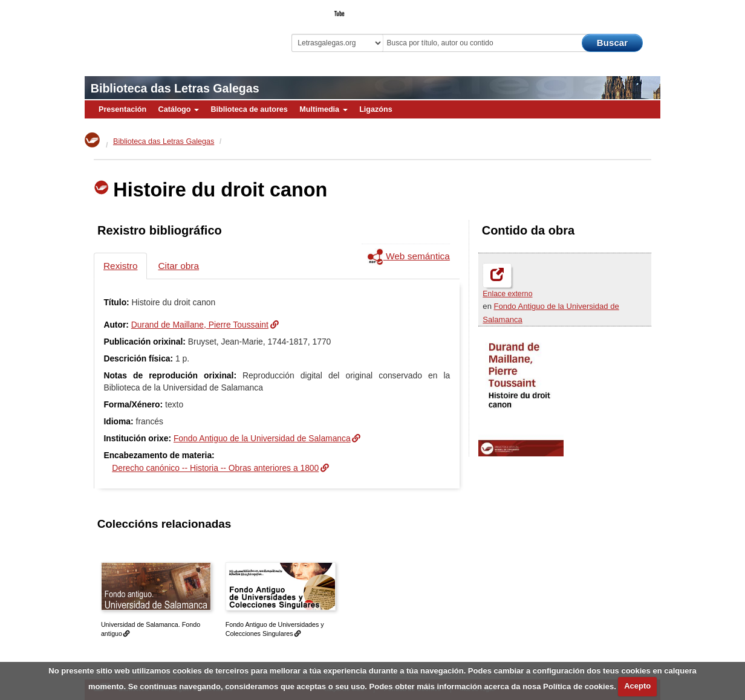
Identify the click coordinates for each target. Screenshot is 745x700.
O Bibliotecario (605, 10)
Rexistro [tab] (120, 266)
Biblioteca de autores (249, 109)
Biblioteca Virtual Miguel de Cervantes (170, 31)
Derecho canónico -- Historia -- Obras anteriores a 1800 (215, 468)
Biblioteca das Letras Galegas (175, 88)
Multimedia (323, 109)
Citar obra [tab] (178, 266)
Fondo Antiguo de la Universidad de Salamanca (262, 438)
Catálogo (179, 109)
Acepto (637, 686)
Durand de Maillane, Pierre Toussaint (200, 325)
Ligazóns (376, 109)
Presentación (122, 109)
